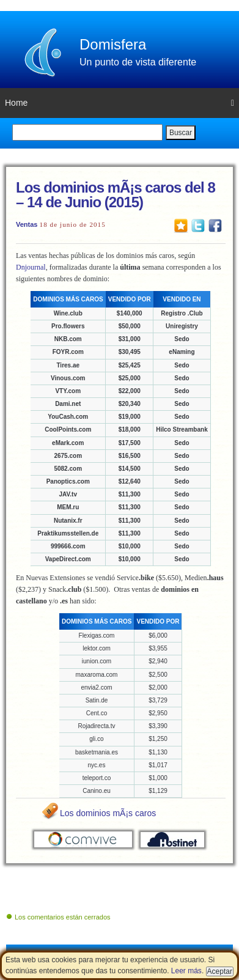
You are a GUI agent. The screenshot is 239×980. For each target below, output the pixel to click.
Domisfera (113, 44)
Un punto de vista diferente (138, 62)
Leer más (186, 971)
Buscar (181, 133)
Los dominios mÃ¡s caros (108, 813)
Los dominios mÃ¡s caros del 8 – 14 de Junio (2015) (116, 195)
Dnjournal (31, 267)
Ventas (27, 224)
